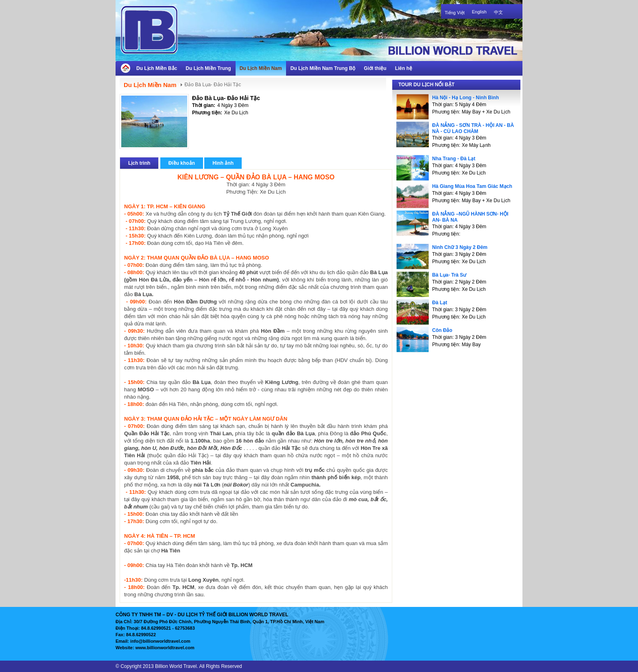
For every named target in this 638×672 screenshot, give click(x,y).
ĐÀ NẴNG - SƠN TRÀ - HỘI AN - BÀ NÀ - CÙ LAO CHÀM (473, 128)
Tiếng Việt (455, 13)
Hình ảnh (223, 163)
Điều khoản (182, 163)
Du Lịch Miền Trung (208, 68)
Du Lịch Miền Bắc (157, 68)
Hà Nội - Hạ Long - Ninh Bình (465, 98)
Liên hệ (404, 68)
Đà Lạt (440, 303)
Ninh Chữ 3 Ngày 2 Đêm (460, 247)
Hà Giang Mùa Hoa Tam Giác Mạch (472, 186)
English (479, 12)
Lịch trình (139, 163)
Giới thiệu (375, 68)
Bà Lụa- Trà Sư (449, 275)
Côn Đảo (442, 330)
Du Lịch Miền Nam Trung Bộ (323, 68)
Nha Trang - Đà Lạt (454, 159)
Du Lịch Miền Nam (261, 68)
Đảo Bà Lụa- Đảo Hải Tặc (226, 98)
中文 (498, 12)
